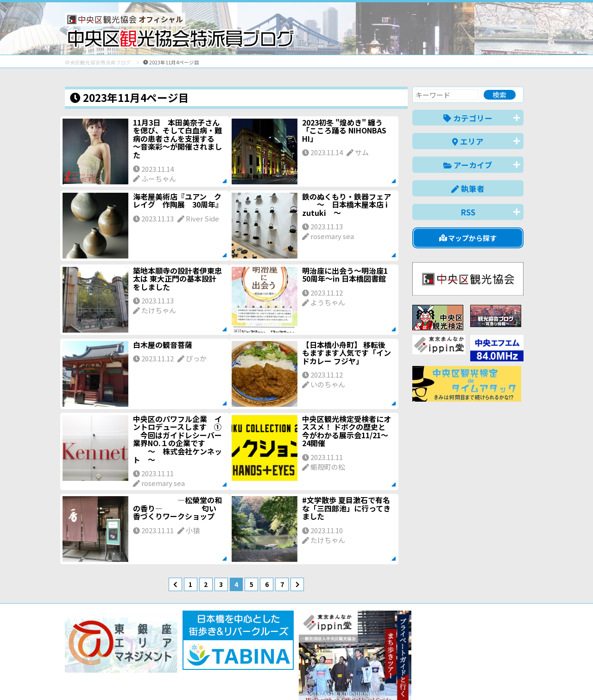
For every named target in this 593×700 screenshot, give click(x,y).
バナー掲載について (100, 659)
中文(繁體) (476, 678)
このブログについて (177, 659)
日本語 (363, 678)
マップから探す (468, 238)
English (396, 678)
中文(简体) (434, 678)
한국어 (513, 678)
